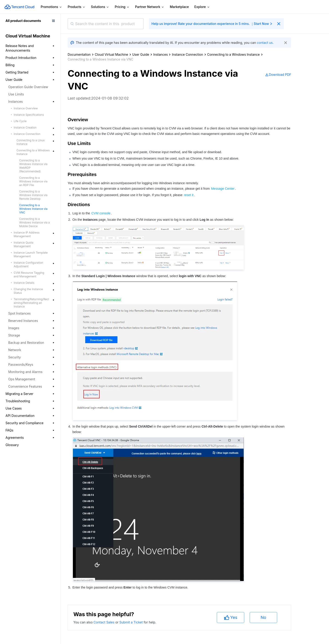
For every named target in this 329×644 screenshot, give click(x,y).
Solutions (100, 7)
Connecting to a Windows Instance (233, 54)
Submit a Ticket (131, 622)
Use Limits (16, 94)
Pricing (122, 7)
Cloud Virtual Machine (111, 54)
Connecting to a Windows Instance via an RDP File (33, 181)
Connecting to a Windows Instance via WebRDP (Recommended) (33, 166)
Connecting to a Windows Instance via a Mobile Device (34, 222)
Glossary (12, 445)
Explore (202, 7)
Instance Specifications (29, 115)
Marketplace (179, 7)
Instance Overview (26, 108)
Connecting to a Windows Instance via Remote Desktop (33, 195)
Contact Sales (104, 622)
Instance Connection (187, 54)
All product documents (23, 21)
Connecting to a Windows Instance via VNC (33, 209)
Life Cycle (20, 121)
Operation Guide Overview (28, 87)
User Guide (141, 54)
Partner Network (150, 7)
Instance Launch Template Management (31, 254)
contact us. (265, 43)
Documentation (79, 54)
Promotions (51, 7)
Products (77, 7)
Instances (161, 54)
